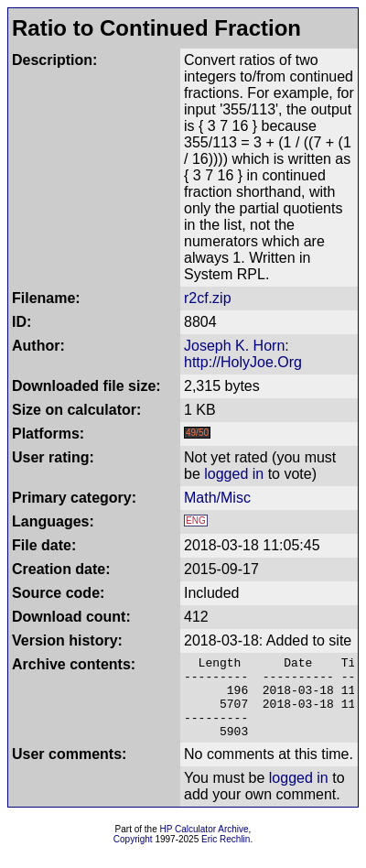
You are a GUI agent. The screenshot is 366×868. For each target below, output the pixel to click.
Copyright (133, 856)
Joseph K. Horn (234, 346)
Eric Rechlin (226, 856)
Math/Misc (217, 498)
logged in (234, 474)
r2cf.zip (208, 298)
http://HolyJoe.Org (243, 362)
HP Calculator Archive (205, 846)
